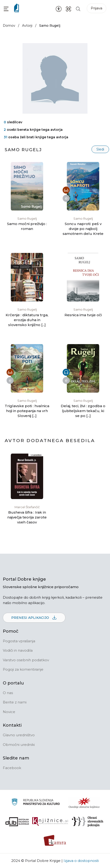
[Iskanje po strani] (78, 9)
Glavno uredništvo (19, 735)
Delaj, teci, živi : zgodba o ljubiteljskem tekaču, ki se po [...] (83, 411)
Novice (9, 712)
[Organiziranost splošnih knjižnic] (84, 803)
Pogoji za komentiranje (23, 669)
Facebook (12, 768)
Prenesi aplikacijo (34, 618)
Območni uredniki (19, 745)
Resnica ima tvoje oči (83, 315)
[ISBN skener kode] (68, 9)
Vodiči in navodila (18, 650)
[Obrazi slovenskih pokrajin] (88, 822)
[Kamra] (55, 840)
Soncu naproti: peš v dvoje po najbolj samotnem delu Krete (83, 229)
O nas (8, 693)
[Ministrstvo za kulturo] (36, 803)
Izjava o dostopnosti (81, 861)
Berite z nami (15, 702)
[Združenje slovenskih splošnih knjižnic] (50, 822)
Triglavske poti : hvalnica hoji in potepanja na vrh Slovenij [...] (27, 411)
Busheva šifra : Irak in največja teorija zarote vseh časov (27, 517)
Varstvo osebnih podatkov (26, 660)
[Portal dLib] (17, 822)
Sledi (100, 149)
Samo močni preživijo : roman (27, 226)
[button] (6, 9)
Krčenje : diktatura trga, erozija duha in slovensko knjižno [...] (27, 320)
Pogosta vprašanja (19, 641)
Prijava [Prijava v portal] (97, 8)
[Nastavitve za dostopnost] (59, 9)
